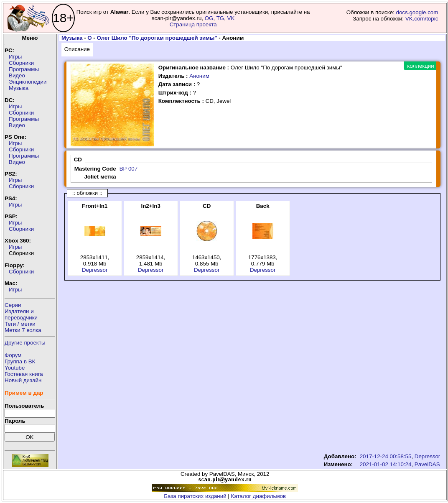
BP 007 (129, 169)
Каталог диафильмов (259, 496)
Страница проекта (193, 24)
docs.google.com (417, 12)
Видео (17, 75)
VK (231, 18)
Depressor (95, 270)
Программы (24, 69)
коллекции (420, 66)
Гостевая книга (24, 374)
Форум (13, 355)
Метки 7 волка (23, 330)
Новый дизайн (23, 380)
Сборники (21, 63)
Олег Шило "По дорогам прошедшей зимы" (157, 38)
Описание (77, 49)
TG (220, 18)
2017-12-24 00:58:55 (386, 456)
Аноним (199, 76)
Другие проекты (25, 343)
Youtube (15, 368)
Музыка (19, 88)
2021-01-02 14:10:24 (386, 464)
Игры (15, 57)
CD (78, 160)
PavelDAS (427, 464)
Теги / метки (20, 324)
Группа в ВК (20, 361)
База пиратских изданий (195, 496)
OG (209, 18)
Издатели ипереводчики (21, 314)
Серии (13, 305)
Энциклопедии (28, 82)
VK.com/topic (422, 19)
